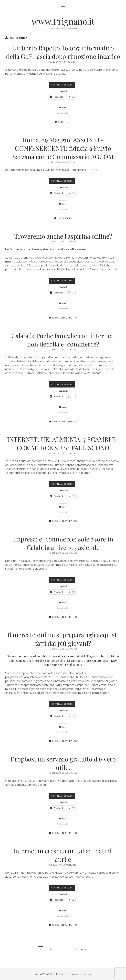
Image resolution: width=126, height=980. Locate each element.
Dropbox (62, 781)
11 (67, 949)
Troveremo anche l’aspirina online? (63, 236)
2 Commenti (65, 122)
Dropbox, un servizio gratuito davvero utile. (63, 763)
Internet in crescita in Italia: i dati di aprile (63, 855)
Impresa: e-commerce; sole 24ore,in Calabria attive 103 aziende (63, 543)
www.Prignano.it (63, 21)
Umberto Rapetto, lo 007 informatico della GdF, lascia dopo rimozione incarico (63, 52)
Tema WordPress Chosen (50, 974)
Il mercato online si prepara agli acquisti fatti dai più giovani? (63, 639)
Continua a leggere (63, 86)
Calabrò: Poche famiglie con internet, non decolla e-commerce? (63, 340)
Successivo (81, 949)
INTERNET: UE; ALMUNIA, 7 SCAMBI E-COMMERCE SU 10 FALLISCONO (63, 443)
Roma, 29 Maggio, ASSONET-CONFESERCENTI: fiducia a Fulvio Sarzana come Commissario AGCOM (63, 148)
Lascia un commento (65, 318)
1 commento (65, 218)
